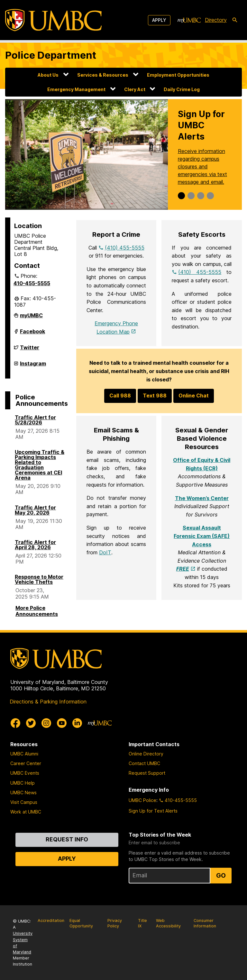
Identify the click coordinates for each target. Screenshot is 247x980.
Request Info (67, 839)
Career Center (26, 763)
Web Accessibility (168, 923)
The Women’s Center (202, 498)
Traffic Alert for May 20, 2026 (35, 510)
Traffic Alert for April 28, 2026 (35, 545)
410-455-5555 (32, 283)
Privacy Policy (115, 923)
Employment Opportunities (178, 75)
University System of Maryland (23, 943)
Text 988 (155, 396)
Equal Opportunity (81, 923)
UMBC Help (23, 783)
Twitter (30, 350)
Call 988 (120, 396)
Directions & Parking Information (48, 702)
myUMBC (31, 318)
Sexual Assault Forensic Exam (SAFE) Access (202, 536)
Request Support (147, 773)
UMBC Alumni (24, 754)
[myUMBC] (189, 20)
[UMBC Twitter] (31, 723)
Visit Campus (24, 802)
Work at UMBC (26, 812)
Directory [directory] (216, 20)
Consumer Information (205, 923)
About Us (48, 75)
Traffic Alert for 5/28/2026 (35, 420)
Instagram (33, 366)
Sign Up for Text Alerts (153, 811)
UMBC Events (25, 773)
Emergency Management (76, 89)
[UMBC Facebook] (15, 723)
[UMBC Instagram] (46, 723)
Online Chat (194, 396)
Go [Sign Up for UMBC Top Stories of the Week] (221, 875)
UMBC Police (142, 800)
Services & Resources (103, 75)
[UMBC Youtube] (62, 723)
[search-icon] (235, 20)
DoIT (105, 552)
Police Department (51, 55)
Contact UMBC (144, 763)
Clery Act (135, 89)
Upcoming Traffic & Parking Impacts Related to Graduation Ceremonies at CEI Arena (40, 465)
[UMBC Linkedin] (77, 723)
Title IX (142, 923)
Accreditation (51, 920)
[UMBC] (53, 20)
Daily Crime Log (182, 89)
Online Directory (146, 754)
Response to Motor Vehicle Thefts (39, 579)
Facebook (32, 334)
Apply (159, 20)
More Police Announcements (37, 611)
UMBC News (23, 793)
